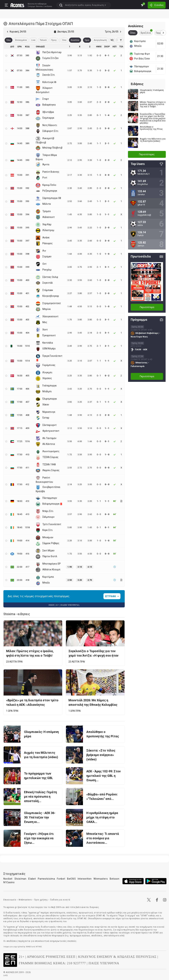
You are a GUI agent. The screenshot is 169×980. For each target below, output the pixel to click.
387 (27, 115)
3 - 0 (107, 87)
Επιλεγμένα (21, 40)
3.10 (80, 567)
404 (27, 333)
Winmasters (101, 879)
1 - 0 (107, 254)
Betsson (115, 879)
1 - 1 (107, 214)
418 (27, 580)
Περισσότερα (147, 307)
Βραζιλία (147, 32)
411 (27, 468)
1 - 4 (107, 115)
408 (27, 415)
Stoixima (31, 4)
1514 (27, 361)
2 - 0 (107, 102)
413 (27, 501)
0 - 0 (107, 468)
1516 (27, 441)
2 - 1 (107, 143)
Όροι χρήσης (41, 900)
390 (27, 160)
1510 (27, 346)
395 (27, 228)
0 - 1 (107, 55)
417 (27, 567)
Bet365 (71, 879)
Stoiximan (20, 879)
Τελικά (43, 40)
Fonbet (61, 879)
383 (27, 55)
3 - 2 (107, 70)
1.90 (70, 567)
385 (27, 87)
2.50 (70, 580)
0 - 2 (107, 376)
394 (27, 214)
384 (27, 70)
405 (27, 376)
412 (27, 484)
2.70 (90, 580)
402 (27, 306)
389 (27, 143)
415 (27, 514)
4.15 (90, 567)
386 (27, 102)
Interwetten (85, 879)
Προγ (54, 40)
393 (27, 201)
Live (33, 40)
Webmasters (25, 900)
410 (27, 454)
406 (27, 389)
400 (27, 280)
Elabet (32, 879)
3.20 (80, 580)
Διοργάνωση (100, 40)
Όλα (64, 40)
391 (27, 175)
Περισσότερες (147, 154)
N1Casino (9, 882)
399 (27, 267)
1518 (27, 527)
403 (27, 320)
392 (27, 188)
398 (27, 254)
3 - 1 (107, 267)
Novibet (8, 879)
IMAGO (29, 947)
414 (27, 541)
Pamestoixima (46, 879)
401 (27, 293)
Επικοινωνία (10, 900)
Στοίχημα (31, 6)
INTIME (39, 947)
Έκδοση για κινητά (60, 900)
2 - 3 (107, 160)
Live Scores (48, 6)
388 (27, 128)
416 (27, 554)
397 (27, 241)
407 (27, 402)
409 (27, 428)
